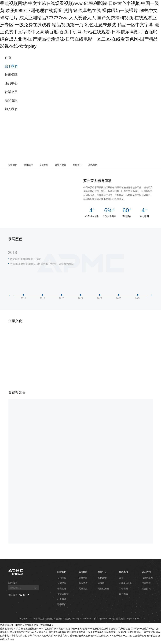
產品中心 (11, 83)
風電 (121, 581)
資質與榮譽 (61, 165)
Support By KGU (135, 622)
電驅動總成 (103, 592)
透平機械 (123, 597)
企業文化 (44, 165)
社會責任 (77, 165)
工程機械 (123, 592)
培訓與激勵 (147, 581)
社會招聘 (146, 592)
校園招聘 (146, 586)
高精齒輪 (102, 581)
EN (156, 56)
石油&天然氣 (125, 586)
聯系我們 (93, 165)
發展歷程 (28, 165)
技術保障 (11, 75)
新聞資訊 (11, 100)
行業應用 (11, 92)
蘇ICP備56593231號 (104, 622)
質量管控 (83, 592)
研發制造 (83, 581)
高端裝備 (83, 586)
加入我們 (11, 109)
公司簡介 (13, 165)
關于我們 (11, 66)
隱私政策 (121, 622)
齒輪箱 (101, 586)
